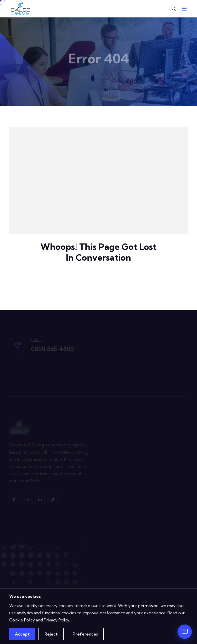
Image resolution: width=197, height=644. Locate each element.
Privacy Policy (57, 620)
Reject (51, 634)
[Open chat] (185, 632)
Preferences (85, 634)
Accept (22, 634)
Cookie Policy (22, 620)
